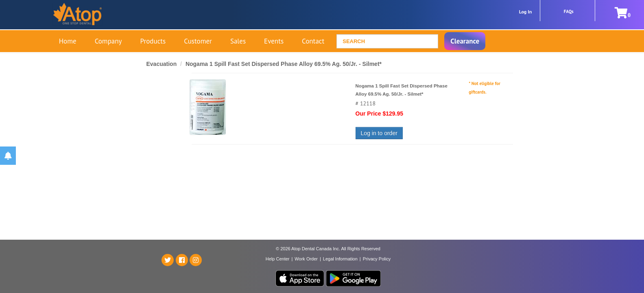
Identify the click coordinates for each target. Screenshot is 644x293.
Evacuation (163, 64)
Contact (313, 41)
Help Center (278, 259)
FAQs (569, 11)
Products (153, 41)
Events (274, 41)
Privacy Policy (377, 259)
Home (68, 41)
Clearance (465, 41)
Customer (198, 41)
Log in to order (379, 133)
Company (108, 41)
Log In (526, 12)
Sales (238, 41)
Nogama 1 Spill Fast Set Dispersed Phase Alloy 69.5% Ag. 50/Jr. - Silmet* (284, 64)
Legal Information (340, 259)
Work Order (306, 259)
